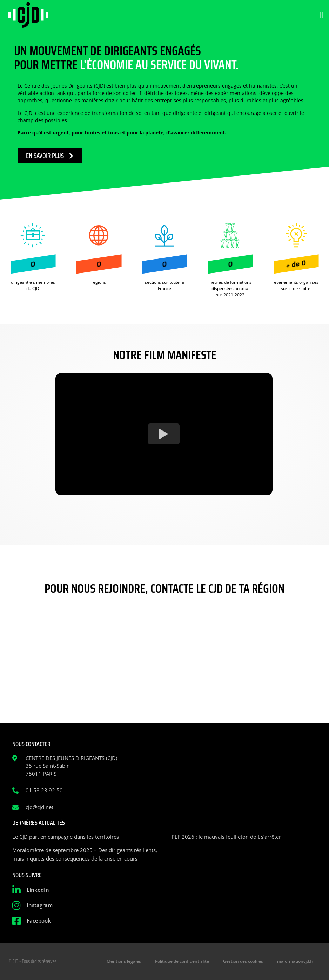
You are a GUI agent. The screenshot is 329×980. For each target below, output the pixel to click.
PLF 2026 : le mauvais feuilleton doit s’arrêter (226, 837)
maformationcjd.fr (295, 961)
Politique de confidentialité (182, 961)
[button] (322, 15)
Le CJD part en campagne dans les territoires (66, 837)
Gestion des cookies (243, 961)
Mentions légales (124, 961)
